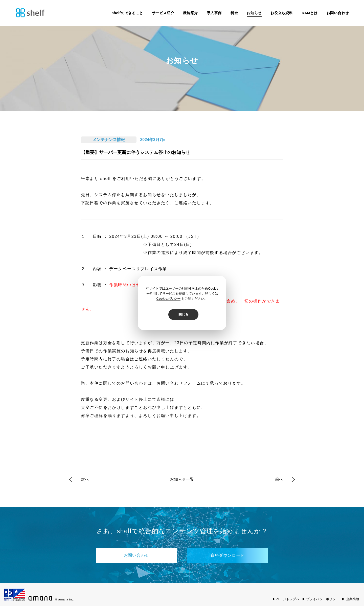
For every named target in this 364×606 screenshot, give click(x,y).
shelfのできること (127, 13)
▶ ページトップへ (286, 599)
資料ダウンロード (227, 555)
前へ (279, 479)
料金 (234, 13)
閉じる (183, 314)
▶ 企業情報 (350, 599)
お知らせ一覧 (182, 479)
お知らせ (254, 13)
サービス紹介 (163, 13)
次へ (85, 479)
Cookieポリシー (168, 299)
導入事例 (214, 13)
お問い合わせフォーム (179, 383)
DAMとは (310, 13)
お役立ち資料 (282, 13)
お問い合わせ (338, 13)
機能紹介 (190, 13)
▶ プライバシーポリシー (321, 599)
